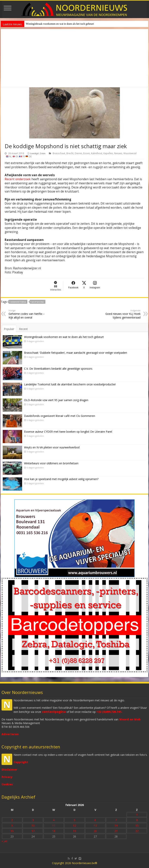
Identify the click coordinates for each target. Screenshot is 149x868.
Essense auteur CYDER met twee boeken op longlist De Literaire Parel (68, 432)
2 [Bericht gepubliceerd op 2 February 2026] (12, 820)
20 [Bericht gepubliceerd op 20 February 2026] (95, 831)
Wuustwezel (130, 153)
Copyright (21, 762)
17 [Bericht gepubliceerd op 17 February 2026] (33, 831)
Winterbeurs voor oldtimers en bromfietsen (51, 463)
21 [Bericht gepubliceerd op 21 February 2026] (116, 831)
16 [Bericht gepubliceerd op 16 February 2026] (12, 831)
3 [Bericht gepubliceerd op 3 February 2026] (33, 820)
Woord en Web (130, 719)
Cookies (7, 784)
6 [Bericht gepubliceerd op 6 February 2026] (95, 820)
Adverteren (10, 734)
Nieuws (118, 153)
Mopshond (38, 302)
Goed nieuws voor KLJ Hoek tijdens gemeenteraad (121, 314)
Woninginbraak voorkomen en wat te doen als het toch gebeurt (60, 24)
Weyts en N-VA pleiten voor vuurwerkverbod (52, 447)
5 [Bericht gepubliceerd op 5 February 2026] (74, 820)
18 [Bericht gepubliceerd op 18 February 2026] (54, 831)
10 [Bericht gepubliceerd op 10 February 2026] (33, 826)
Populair (9, 329)
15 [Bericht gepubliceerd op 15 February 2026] (137, 826)
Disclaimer (9, 770)
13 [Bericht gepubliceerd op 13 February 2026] (95, 826)
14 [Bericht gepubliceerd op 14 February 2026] (116, 826)
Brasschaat (59, 153)
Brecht (70, 153)
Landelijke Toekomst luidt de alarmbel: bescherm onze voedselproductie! (70, 384)
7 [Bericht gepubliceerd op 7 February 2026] (116, 820)
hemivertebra (18, 302)
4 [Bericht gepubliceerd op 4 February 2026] (54, 820)
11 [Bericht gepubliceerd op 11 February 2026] (54, 826)
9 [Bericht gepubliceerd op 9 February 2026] (12, 826)
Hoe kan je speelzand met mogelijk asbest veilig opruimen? (61, 479)
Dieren (78, 153)
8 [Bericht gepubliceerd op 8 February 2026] (137, 820)
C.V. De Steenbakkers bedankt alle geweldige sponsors (58, 369)
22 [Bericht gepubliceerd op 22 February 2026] (137, 831)
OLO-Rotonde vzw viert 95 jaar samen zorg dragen (56, 400)
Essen (87, 153)
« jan (5, 841)
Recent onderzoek (18, 179)
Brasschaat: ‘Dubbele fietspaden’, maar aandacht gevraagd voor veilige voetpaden (76, 353)
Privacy (7, 777)
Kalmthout (97, 153)
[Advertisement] (74, 58)
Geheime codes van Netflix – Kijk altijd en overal (28, 314)
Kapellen (108, 153)
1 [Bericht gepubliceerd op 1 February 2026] (137, 815)
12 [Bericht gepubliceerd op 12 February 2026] (74, 826)
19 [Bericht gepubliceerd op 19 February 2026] (74, 831)
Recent (23, 329)
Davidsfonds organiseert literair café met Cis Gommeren (60, 416)
